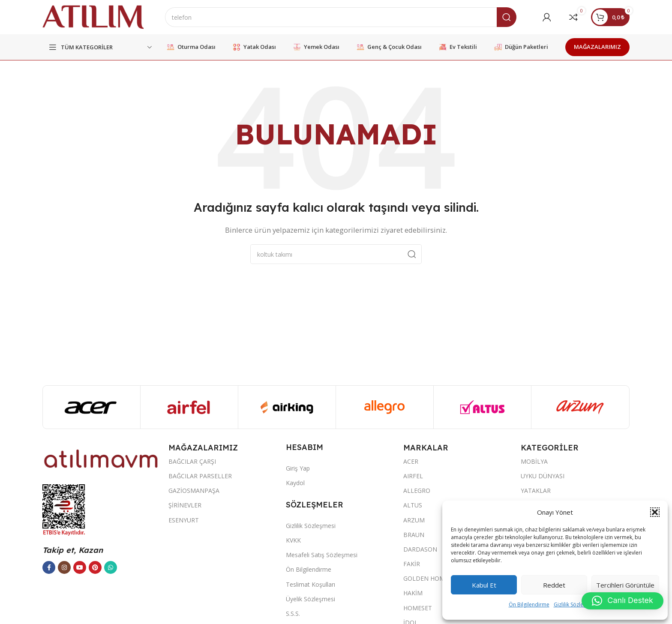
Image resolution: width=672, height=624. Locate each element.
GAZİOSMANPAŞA (194, 490)
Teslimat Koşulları (310, 584)
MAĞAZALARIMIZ (597, 47)
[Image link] (101, 458)
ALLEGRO (417, 490)
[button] (655, 512)
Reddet (554, 585)
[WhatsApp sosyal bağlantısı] (111, 567)
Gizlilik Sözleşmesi (576, 604)
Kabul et (484, 585)
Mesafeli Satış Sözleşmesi (322, 555)
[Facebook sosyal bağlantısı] (49, 567)
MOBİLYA (534, 461)
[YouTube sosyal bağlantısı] (80, 567)
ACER (411, 461)
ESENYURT (184, 520)
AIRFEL (413, 476)
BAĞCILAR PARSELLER (200, 476)
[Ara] (341, 17)
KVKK (293, 540)
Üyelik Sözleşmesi (310, 599)
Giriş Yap (298, 468)
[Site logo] (93, 16)
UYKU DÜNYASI (543, 476)
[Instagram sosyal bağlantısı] (64, 567)
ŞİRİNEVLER (185, 505)
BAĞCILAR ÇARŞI (192, 461)
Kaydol (295, 483)
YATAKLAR (536, 490)
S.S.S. (293, 613)
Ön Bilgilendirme (529, 604)
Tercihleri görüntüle (625, 585)
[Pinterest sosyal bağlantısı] (95, 567)
